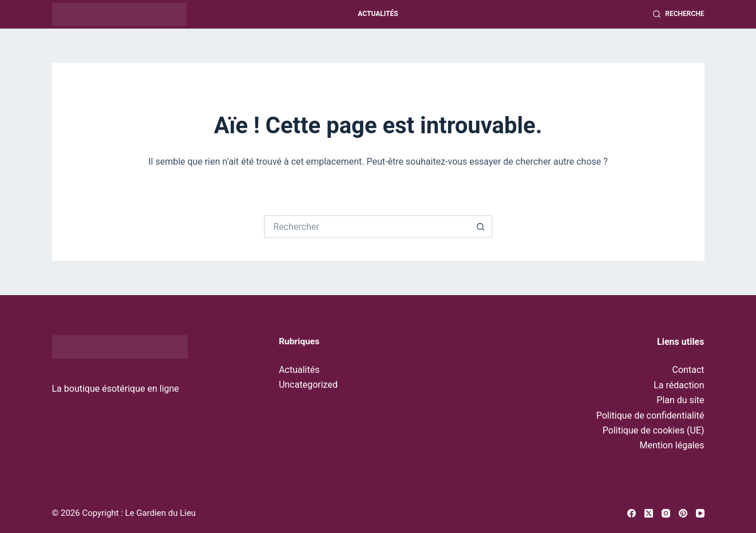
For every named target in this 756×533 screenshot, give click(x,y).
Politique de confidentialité (650, 415)
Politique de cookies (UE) (654, 430)
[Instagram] (666, 513)
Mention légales (672, 445)
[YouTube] (700, 513)
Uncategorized (308, 385)
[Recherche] (678, 14)
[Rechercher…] (367, 226)
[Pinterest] (683, 513)
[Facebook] (632, 513)
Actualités (378, 14)
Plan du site (680, 400)
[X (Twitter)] (649, 513)
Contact (688, 370)
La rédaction (679, 385)
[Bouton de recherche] (481, 226)
